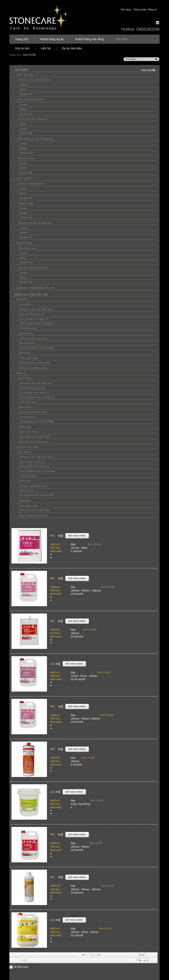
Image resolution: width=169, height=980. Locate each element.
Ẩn (154, 70)
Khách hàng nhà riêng (90, 39)
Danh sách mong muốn (66, 554)
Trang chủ (22, 39)
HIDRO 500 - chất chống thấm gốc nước (73, 872)
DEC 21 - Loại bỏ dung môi (65, 530)
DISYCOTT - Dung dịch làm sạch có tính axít (75, 701)
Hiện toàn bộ (148, 70)
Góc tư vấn (22, 48)
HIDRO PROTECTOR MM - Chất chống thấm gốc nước (81, 914)
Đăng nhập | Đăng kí (145, 10)
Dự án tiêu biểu (72, 48)
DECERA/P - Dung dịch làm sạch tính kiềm (74, 573)
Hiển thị (133, 955)
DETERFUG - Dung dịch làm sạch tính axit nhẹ (76, 658)
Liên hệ (46, 48)
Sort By (132, 960)
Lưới (24, 960)
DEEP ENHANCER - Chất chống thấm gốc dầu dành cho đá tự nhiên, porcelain (94, 615)
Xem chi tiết (94, 544)
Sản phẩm (122, 39)
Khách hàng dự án (52, 39)
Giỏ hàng (125, 10)
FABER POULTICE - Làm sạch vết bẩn (72, 786)
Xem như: (16, 960)
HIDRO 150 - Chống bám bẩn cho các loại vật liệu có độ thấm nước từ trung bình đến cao (100, 829)
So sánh (57, 557)
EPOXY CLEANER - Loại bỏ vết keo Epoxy (74, 743)
